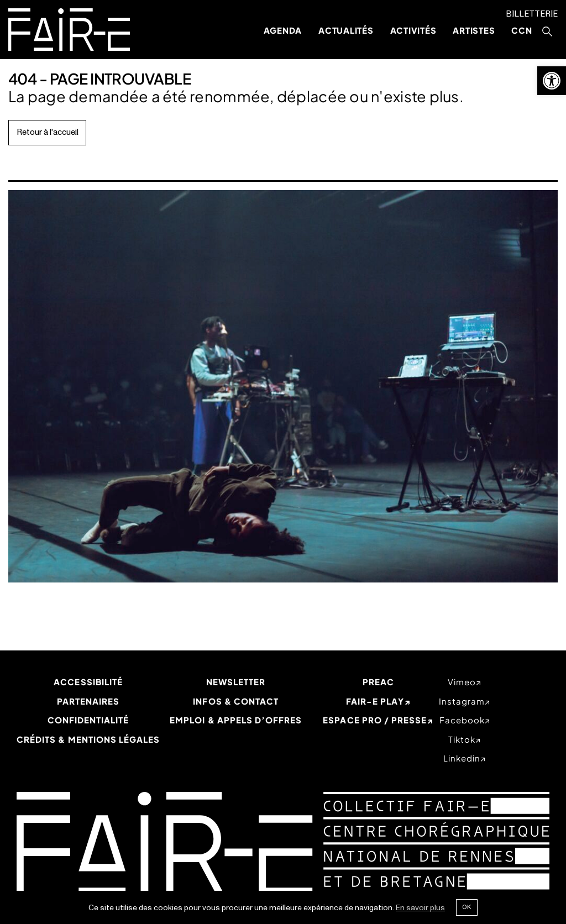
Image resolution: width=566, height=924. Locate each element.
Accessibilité (88, 682)
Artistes (474, 30)
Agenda (283, 30)
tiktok (462, 739)
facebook (462, 720)
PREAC (378, 682)
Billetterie (532, 14)
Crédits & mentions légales (88, 739)
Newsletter (236, 682)
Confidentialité (88, 720)
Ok (467, 907)
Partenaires (88, 701)
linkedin (462, 758)
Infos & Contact (236, 701)
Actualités (346, 30)
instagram (462, 701)
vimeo (462, 682)
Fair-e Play (375, 701)
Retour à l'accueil (48, 132)
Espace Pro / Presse (375, 720)
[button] (552, 81)
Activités (413, 30)
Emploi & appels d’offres (236, 720)
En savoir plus (420, 908)
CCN (522, 30)
